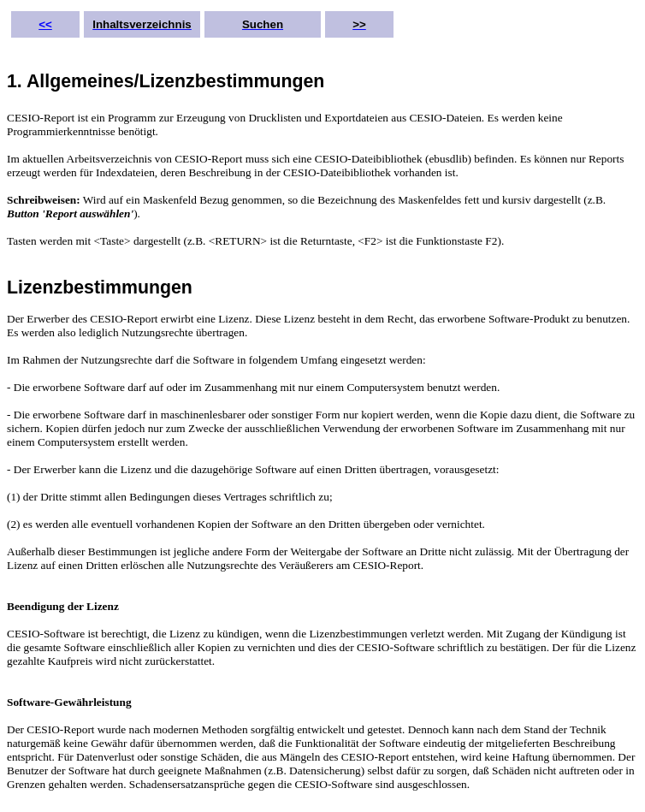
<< (45, 24)
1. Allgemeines (71, 81)
